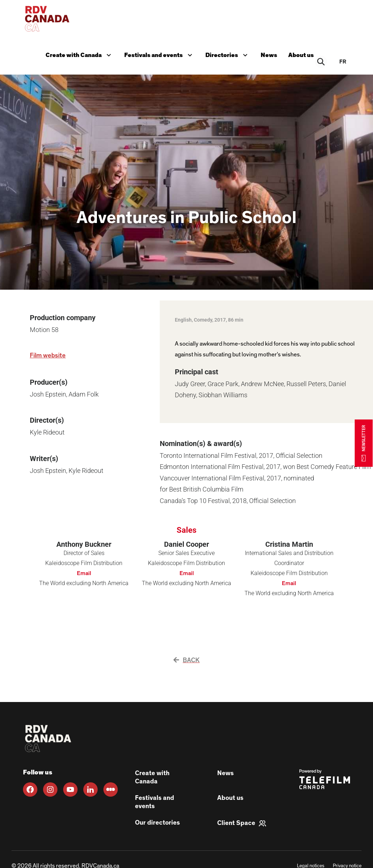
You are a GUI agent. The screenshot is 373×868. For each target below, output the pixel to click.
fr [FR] (343, 62)
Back (186, 660)
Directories (228, 54)
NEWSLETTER (364, 443)
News (269, 55)
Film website (48, 356)
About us (301, 55)
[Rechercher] (321, 62)
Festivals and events (159, 54)
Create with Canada (79, 54)
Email (84, 573)
